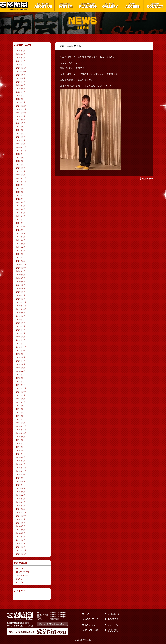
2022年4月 (21, 206)
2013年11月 (21, 554)
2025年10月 (21, 71)
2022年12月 (21, 178)
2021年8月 (21, 233)
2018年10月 (21, 351)
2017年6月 (21, 406)
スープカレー (22, 575)
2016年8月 (21, 440)
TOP (88, 614)
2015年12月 (21, 468)
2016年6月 (21, 447)
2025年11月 (21, 68)
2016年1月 (21, 464)
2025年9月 (21, 75)
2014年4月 (21, 537)
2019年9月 (21, 313)
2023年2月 (21, 171)
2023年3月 (21, 168)
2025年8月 (21, 78)
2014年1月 (21, 547)
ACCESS (113, 619)
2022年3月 (21, 209)
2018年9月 (21, 354)
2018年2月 (21, 378)
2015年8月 (21, 481)
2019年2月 (21, 337)
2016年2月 (21, 461)
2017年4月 (21, 413)
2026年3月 (21, 54)
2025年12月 (21, 65)
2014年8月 (21, 523)
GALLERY (114, 614)
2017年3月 (21, 416)
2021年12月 (21, 220)
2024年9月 (21, 116)
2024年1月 (21, 144)
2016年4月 (21, 454)
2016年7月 (21, 444)
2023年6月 (21, 158)
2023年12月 (21, 147)
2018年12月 (21, 344)
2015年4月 (21, 495)
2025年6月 (21, 85)
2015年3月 (21, 499)
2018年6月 (21, 364)
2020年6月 (21, 282)
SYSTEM (90, 625)
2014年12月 (21, 509)
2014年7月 (21, 526)
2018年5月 (21, 368)
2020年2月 (21, 295)
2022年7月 (21, 196)
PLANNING (92, 630)
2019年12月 (21, 302)
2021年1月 (21, 258)
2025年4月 (21, 92)
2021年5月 (21, 244)
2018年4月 (21, 371)
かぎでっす (21, 579)
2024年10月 (21, 113)
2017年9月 (21, 395)
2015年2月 (21, 502)
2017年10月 (21, 392)
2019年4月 (21, 330)
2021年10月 (21, 227)
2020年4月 (21, 288)
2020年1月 (21, 299)
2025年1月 (21, 102)
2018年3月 (21, 375)
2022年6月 (21, 199)
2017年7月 (21, 402)
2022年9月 (21, 189)
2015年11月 (21, 471)
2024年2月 (21, 140)
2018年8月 (21, 357)
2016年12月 (21, 426)
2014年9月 (21, 519)
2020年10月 (21, 268)
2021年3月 (21, 251)
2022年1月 (21, 216)
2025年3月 (21, 96)
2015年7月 (21, 485)
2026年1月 (21, 61)
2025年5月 (21, 89)
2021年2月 (21, 254)
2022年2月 (21, 213)
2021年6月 (21, 240)
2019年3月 (21, 333)
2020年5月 (21, 285)
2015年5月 (21, 492)
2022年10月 (21, 185)
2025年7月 (21, 82)
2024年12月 (21, 106)
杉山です (20, 568)
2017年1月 (21, 423)
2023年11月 (21, 151)
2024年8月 (21, 120)
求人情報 (113, 630)
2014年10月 (21, 516)
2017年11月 (21, 388)
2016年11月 (21, 430)
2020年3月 (21, 292)
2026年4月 (21, 51)
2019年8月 (21, 316)
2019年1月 (21, 340)
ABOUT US (92, 619)
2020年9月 (21, 271)
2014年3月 (21, 540)
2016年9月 (21, 437)
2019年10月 (21, 309)
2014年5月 (21, 533)
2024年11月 (21, 109)
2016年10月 (21, 433)
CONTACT (114, 625)
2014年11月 (21, 512)
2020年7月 (21, 278)
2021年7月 (21, 237)
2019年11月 (21, 306)
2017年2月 (21, 420)
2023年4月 (21, 165)
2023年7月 (21, 154)
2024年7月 (21, 123)
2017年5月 (21, 409)
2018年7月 (21, 361)
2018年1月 (21, 382)
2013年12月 (21, 550)
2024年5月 (21, 130)
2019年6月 (21, 323)
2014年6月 (21, 530)
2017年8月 (21, 399)
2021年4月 (21, 247)
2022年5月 (21, 202)
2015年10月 (21, 475)
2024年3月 (21, 137)
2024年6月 (21, 127)
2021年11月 (21, 223)
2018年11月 (21, 347)
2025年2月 (21, 99)
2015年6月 (21, 488)
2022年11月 (21, 182)
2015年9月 (21, 478)
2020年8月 (21, 275)
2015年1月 (21, 506)
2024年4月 (21, 134)
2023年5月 (21, 161)
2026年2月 (21, 58)
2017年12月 (21, 385)
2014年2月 (21, 543)
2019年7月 (21, 320)
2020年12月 (21, 261)
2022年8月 (21, 192)
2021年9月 (21, 230)
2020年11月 (21, 264)
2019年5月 (21, 326)
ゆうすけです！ (23, 572)
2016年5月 (21, 451)
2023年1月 (21, 175)
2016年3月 (21, 457)
